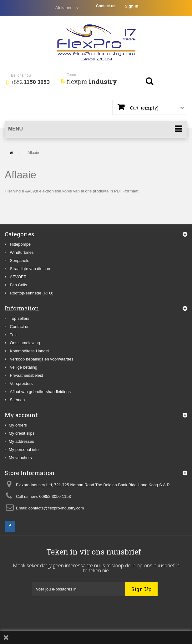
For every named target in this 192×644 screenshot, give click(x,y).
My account (21, 415)
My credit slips (22, 433)
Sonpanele (19, 261)
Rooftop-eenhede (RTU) (31, 293)
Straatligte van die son (29, 269)
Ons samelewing (24, 343)
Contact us (106, 6)
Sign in (131, 6)
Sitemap (17, 400)
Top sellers (19, 318)
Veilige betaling (23, 367)
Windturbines (21, 252)
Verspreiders (21, 383)
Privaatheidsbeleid (26, 375)
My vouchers (20, 458)
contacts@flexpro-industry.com (56, 508)
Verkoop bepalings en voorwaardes (41, 359)
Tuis (13, 335)
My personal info (24, 450)
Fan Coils (18, 285)
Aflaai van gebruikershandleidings (40, 392)
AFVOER (18, 277)
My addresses (21, 441)
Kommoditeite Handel (29, 351)
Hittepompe (20, 244)
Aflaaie (20, 175)
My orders (18, 425)
